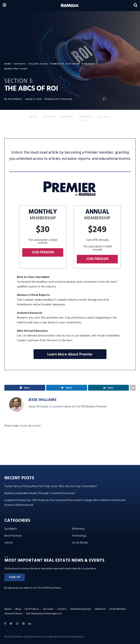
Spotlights (11, 529)
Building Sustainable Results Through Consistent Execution (40, 493)
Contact (62, 609)
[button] (15, 577)
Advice (9, 543)
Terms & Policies (13, 614)
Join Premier (43, 252)
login (16, 426)
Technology (79, 536)
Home (8, 64)
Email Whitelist (118, 609)
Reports (20, 64)
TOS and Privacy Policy (49, 588)
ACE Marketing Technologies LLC (44, 614)
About (8, 609)
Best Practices (13, 536)
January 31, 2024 (33, 99)
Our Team (48, 609)
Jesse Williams (42, 400)
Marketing (78, 529)
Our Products (32, 609)
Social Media (80, 543)
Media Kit (100, 609)
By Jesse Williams (13, 99)
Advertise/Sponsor (81, 609)
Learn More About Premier (70, 354)
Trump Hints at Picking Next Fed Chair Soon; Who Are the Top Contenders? (51, 486)
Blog (18, 609)
